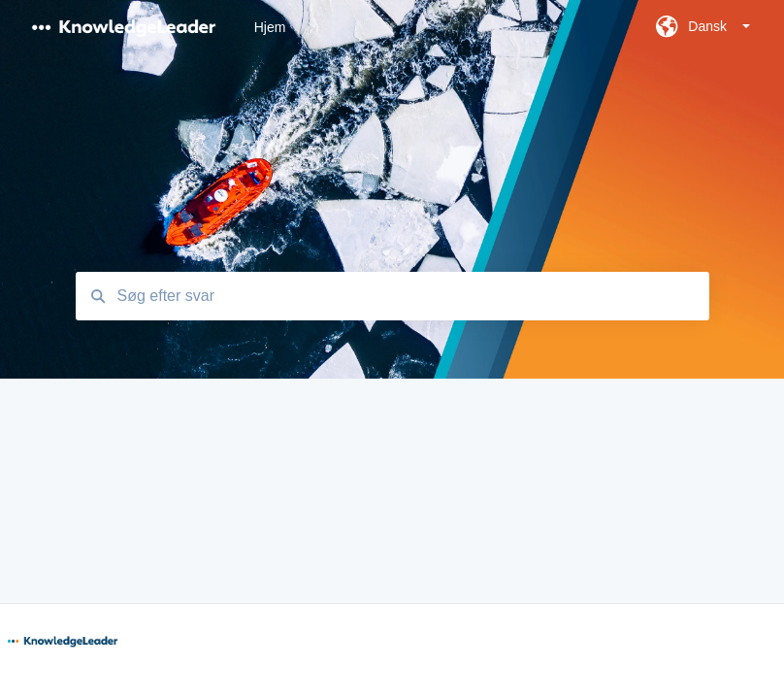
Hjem (270, 27)
